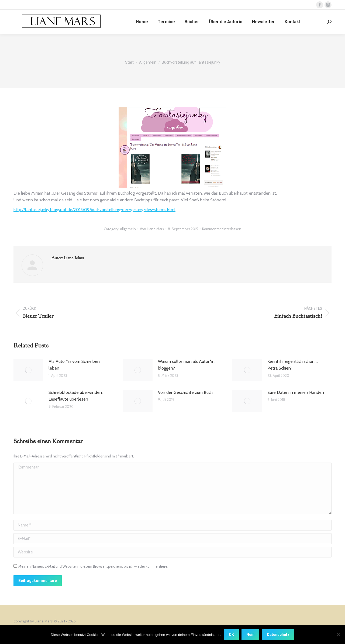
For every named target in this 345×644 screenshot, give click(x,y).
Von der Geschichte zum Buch (185, 392)
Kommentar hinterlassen (222, 229)
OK (231, 635)
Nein (250, 635)
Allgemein (128, 229)
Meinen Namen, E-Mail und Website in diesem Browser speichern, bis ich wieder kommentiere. (93, 566)
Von (152, 229)
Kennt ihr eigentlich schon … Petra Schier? (293, 365)
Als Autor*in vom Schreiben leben (74, 365)
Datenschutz (278, 635)
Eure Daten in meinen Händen (296, 392)
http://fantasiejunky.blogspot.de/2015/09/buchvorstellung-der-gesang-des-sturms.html (94, 210)
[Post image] (28, 370)
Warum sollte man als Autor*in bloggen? (186, 365)
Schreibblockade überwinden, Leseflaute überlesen (76, 396)
